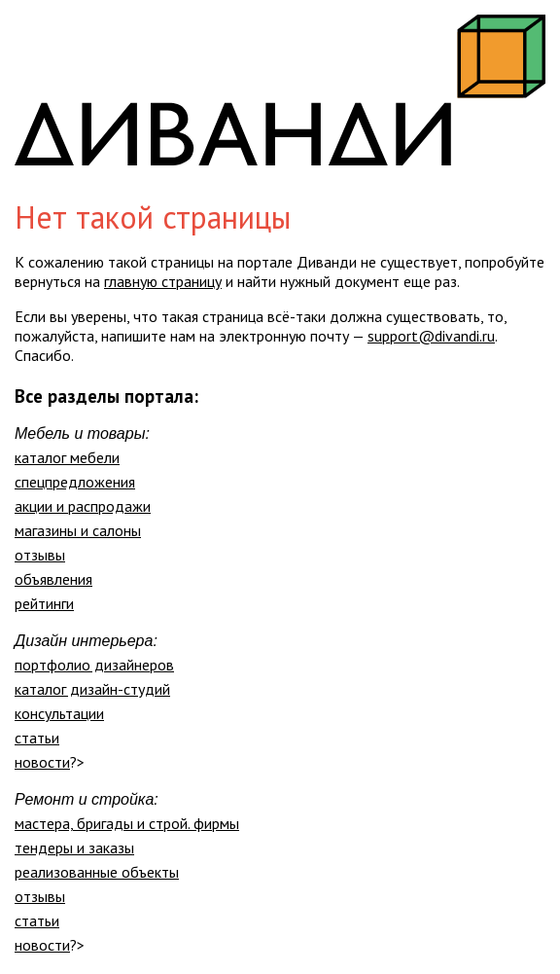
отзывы (40, 555)
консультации (59, 713)
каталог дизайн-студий (92, 689)
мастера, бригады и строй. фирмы (127, 823)
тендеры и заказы (74, 848)
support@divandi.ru (431, 336)
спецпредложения (75, 482)
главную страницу (163, 281)
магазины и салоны (78, 530)
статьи (37, 738)
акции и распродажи (83, 506)
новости (42, 762)
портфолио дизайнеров (94, 665)
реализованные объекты (97, 872)
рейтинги (44, 603)
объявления (53, 579)
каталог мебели (67, 457)
